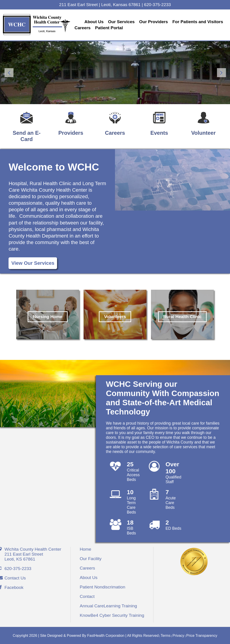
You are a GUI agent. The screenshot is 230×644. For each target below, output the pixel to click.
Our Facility (91, 558)
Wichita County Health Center (33, 554)
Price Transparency (202, 635)
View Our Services (33, 262)
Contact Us (15, 577)
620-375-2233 (18, 568)
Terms (166, 635)
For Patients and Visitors (102, 28)
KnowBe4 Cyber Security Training (112, 615)
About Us (96, 21)
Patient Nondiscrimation (103, 586)
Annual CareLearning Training (108, 605)
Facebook (14, 587)
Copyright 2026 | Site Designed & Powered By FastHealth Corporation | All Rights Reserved (86, 635)
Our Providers (156, 21)
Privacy (178, 635)
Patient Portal (167, 28)
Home (85, 549)
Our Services (124, 21)
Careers (140, 28)
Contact (87, 596)
